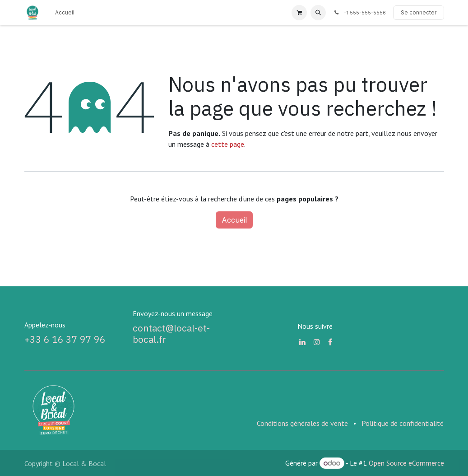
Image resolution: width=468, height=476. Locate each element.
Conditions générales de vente (302, 423)
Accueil (234, 220)
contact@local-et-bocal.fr (171, 334)
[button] (318, 13)
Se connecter (419, 12)
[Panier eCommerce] (299, 13)
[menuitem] (65, 13)
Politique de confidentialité (403, 423)
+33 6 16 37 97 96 (65, 339)
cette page (228, 144)
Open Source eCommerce (406, 463)
